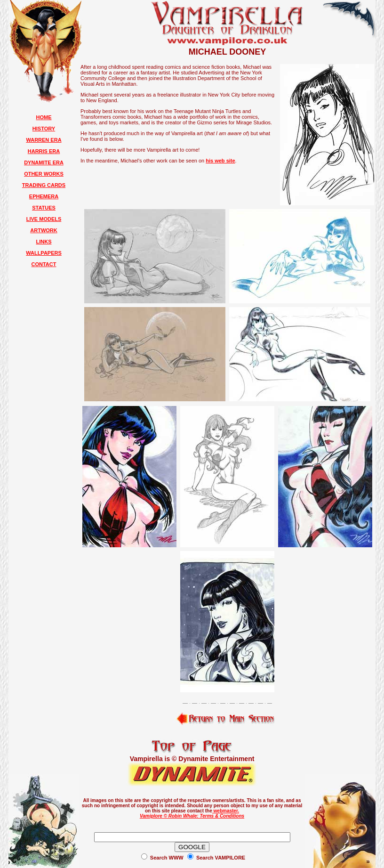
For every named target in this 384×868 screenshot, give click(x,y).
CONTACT (44, 264)
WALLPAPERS (44, 253)
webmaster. (226, 811)
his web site (220, 161)
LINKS (44, 242)
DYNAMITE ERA (44, 162)
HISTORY (44, 129)
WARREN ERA (44, 140)
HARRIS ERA (44, 151)
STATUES (44, 208)
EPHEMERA (44, 196)
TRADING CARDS (44, 185)
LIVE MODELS (44, 219)
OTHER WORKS (44, 174)
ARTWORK (44, 230)
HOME (44, 117)
